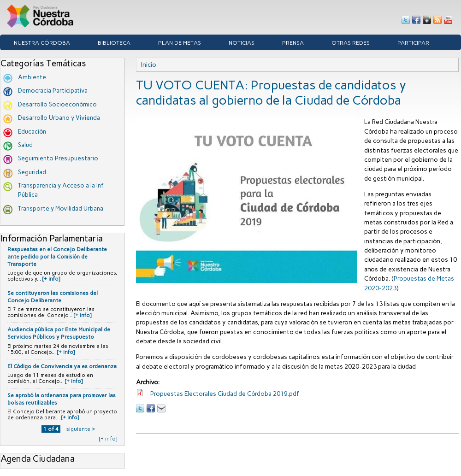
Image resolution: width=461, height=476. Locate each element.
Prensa (293, 43)
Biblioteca (114, 43)
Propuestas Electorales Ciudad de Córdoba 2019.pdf (225, 394)
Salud (25, 145)
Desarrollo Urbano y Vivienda (59, 118)
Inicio (149, 65)
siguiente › (81, 429)
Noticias (242, 43)
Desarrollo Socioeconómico (57, 104)
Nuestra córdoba (42, 43)
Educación (32, 132)
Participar (413, 43)
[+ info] (51, 279)
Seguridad (32, 172)
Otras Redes (351, 43)
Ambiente (32, 77)
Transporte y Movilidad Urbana (61, 209)
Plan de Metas (180, 43)
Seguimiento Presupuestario (58, 158)
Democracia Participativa (53, 91)
